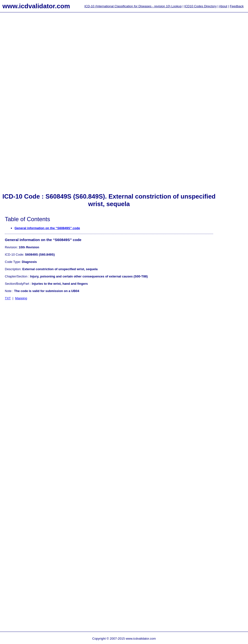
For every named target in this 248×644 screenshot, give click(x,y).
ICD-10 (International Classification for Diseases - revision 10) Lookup (133, 6)
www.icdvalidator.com (36, 6)
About (223, 6)
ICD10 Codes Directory (201, 6)
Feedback (237, 6)
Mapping (21, 298)
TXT (8, 298)
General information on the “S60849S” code (47, 228)
